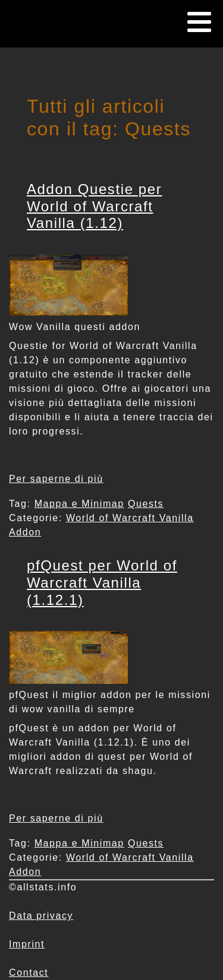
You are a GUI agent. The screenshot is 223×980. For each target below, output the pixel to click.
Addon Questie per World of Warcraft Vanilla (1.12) (94, 206)
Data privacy (41, 916)
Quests (146, 504)
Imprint (27, 944)
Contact (29, 973)
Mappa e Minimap (79, 504)
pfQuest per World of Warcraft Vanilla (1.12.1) (102, 583)
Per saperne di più (56, 479)
